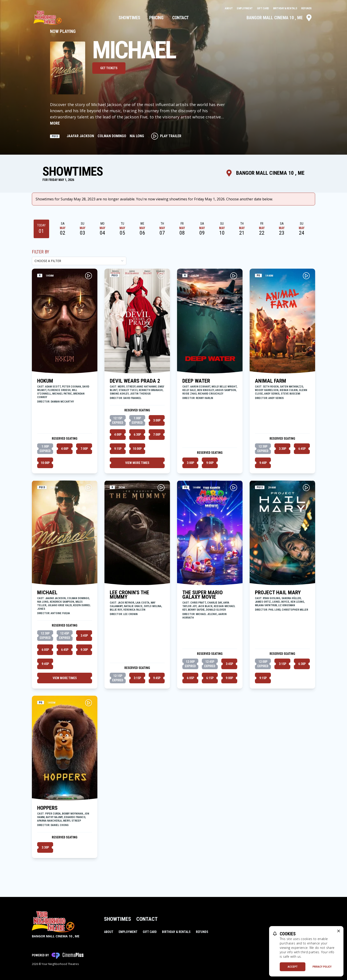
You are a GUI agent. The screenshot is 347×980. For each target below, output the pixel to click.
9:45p (45, 664)
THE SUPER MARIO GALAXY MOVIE (202, 595)
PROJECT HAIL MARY (278, 593)
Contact (180, 18)
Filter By (40, 252)
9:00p (210, 463)
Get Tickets (109, 68)
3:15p (137, 678)
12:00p (190, 664)
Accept (293, 967)
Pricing (156, 18)
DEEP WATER (196, 381)
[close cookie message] (339, 931)
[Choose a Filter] (79, 261)
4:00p (65, 449)
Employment (245, 8)
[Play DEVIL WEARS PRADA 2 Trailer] (161, 276)
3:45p (84, 636)
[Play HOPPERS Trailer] (89, 703)
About (229, 8)
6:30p (137, 435)
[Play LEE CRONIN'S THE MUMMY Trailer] (161, 488)
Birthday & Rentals (285, 8)
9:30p (84, 650)
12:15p (118, 421)
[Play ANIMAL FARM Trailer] (306, 276)
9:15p (118, 449)
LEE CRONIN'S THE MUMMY (129, 595)
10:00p (45, 463)
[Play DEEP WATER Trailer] (234, 276)
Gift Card (263, 8)
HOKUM (45, 381)
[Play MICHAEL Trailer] (89, 488)
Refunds (306, 8)
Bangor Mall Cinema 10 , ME (280, 18)
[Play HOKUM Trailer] (89, 276)
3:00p (157, 420)
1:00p (45, 449)
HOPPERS (47, 808)
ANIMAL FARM (271, 381)
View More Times (137, 463)
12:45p (65, 636)
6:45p (302, 449)
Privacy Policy (322, 967)
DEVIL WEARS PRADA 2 (135, 381)
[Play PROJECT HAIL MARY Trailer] (306, 488)
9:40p (263, 463)
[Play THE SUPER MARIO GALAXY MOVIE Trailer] (234, 488)
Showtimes (129, 18)
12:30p (263, 449)
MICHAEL (47, 593)
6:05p (45, 650)
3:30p (282, 449)
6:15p (210, 678)
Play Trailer (166, 136)
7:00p (84, 449)
